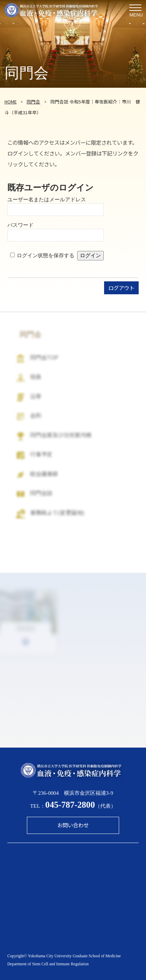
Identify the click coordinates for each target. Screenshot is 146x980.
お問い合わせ (73, 825)
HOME (11, 102)
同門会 (33, 102)
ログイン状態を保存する (46, 255)
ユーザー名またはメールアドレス (47, 199)
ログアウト (121, 288)
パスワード (20, 225)
